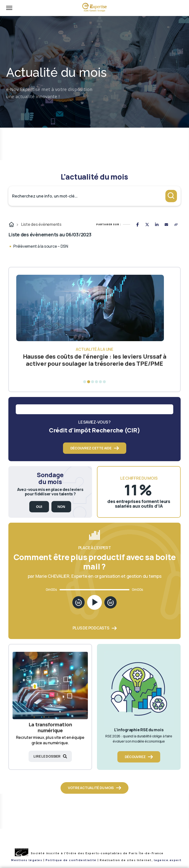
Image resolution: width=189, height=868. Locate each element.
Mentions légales (27, 860)
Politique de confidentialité (71, 860)
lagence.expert (168, 860)
